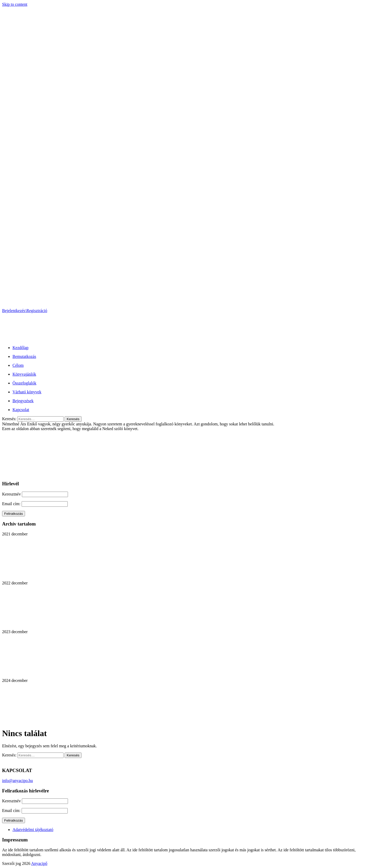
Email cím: (12, 504)
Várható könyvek (27, 392)
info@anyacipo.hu (17, 781)
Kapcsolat (21, 410)
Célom (18, 365)
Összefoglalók (24, 383)
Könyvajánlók (24, 374)
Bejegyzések (23, 401)
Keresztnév (11, 494)
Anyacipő (39, 863)
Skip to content (15, 4)
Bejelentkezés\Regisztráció (25, 311)
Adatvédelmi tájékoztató (33, 830)
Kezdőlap (20, 348)
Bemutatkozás (24, 356)
